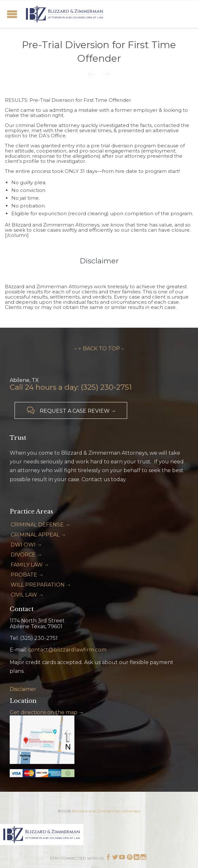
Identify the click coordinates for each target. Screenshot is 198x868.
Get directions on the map (44, 712)
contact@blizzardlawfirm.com (67, 650)
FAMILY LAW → (30, 565)
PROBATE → (27, 575)
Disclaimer (23, 689)
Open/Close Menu (12, 14)
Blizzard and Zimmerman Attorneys (106, 811)
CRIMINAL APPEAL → (38, 535)
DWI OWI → (26, 545)
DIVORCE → (26, 555)
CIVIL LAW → (27, 595)
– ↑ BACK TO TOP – (99, 349)
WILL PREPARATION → (41, 585)
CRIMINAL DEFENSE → (40, 525)
